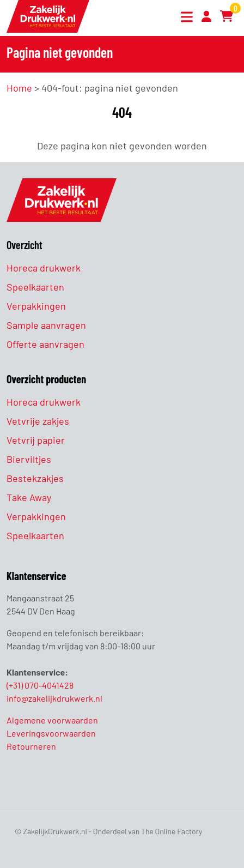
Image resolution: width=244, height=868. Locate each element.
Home (19, 88)
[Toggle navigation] (185, 18)
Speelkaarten (35, 287)
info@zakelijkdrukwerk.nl (54, 698)
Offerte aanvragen (45, 344)
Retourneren (31, 746)
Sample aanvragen (46, 325)
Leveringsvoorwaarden (51, 733)
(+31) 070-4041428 (40, 685)
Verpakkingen (36, 306)
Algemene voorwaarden (52, 720)
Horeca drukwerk (44, 268)
